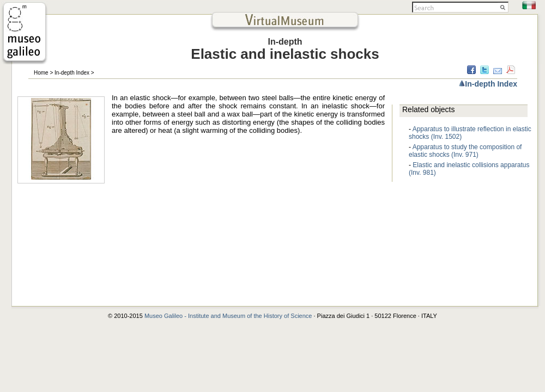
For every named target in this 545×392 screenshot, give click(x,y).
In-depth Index (72, 73)
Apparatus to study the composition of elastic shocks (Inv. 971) (465, 151)
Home (41, 73)
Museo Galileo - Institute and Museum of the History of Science (229, 316)
